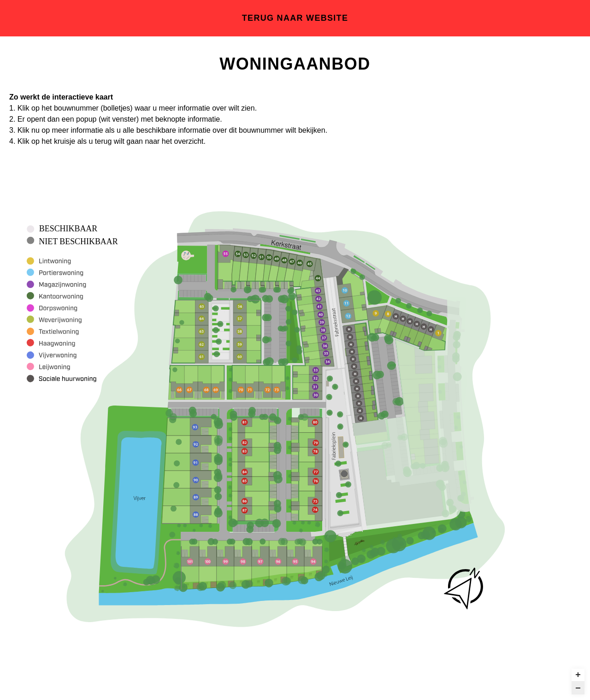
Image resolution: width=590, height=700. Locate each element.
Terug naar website (295, 18)
